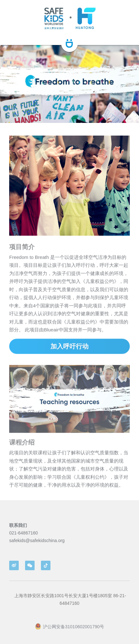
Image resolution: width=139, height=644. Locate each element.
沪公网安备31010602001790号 (69, 631)
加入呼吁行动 (69, 351)
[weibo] (14, 565)
